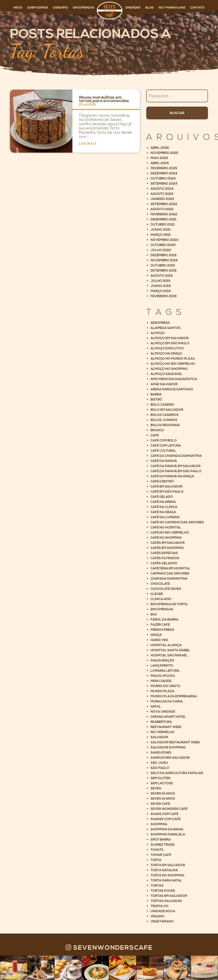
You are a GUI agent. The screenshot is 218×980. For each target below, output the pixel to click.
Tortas (157, 886)
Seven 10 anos (163, 794)
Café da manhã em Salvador (176, 466)
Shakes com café (166, 819)
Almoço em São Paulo (170, 343)
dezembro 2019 (163, 255)
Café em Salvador (166, 487)
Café (155, 435)
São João (159, 763)
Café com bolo (164, 441)
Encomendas (84, 8)
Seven (156, 788)
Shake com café (164, 814)
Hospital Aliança (166, 645)
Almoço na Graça (166, 354)
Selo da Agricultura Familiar (177, 773)
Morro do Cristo (166, 686)
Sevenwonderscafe (109, 948)
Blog (150, 8)
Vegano (157, 916)
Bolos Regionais (165, 425)
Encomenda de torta (169, 604)
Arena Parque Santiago (172, 389)
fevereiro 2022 (164, 214)
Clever (157, 594)
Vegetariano (162, 921)
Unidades (133, 8)
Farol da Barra (164, 620)
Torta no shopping (167, 875)
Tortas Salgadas (166, 901)
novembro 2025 (164, 153)
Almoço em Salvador (169, 338)
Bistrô (156, 400)
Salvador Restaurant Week (175, 742)
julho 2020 (161, 250)
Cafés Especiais (164, 553)
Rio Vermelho (163, 732)
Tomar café (161, 855)
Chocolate (160, 584)
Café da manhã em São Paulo (176, 471)
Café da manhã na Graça (172, 476)
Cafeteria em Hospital (170, 568)
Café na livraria (165, 517)
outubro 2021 (163, 225)
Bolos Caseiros (165, 415)
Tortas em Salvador (169, 896)
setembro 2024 (164, 184)
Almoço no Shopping (169, 369)
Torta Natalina (164, 870)
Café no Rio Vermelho (170, 533)
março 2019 (161, 291)
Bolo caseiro (162, 405)
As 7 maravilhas (172, 8)
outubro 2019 (163, 266)
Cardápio (61, 8)
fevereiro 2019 (163, 296)
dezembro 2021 (163, 219)
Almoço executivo (167, 348)
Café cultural (163, 451)
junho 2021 (161, 230)
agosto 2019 (162, 276)
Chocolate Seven (166, 589)
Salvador (159, 737)
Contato (197, 8)
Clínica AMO (161, 599)
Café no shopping (166, 538)
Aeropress (160, 323)
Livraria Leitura (165, 671)
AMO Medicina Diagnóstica (174, 379)
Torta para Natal (166, 881)
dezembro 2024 (164, 173)
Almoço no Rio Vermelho (173, 364)
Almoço (158, 333)
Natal (156, 707)
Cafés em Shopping (167, 548)
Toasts (157, 850)
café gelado (162, 497)
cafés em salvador (168, 543)
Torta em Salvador (168, 865)
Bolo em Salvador (167, 410)
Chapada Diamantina (169, 579)
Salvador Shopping (168, 748)
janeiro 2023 (162, 199)
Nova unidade (163, 712)
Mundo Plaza (162, 691)
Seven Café (160, 804)
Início (18, 8)
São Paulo (160, 768)
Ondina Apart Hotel (168, 717)
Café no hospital (166, 528)
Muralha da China (167, 701)
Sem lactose (162, 783)
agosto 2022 (162, 209)
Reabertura (161, 722)
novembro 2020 (164, 240)
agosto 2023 (162, 194)
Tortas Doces (163, 891)
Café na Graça (163, 512)
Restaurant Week (166, 727)
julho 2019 (160, 281)
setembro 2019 (163, 271)
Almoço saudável (166, 374)
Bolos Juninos (164, 420)
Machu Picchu (163, 676)
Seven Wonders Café (169, 809)
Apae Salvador (164, 384)
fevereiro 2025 (164, 168)
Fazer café (160, 625)
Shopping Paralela (168, 835)
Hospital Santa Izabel (170, 650)
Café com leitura (166, 446)
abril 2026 (160, 148)
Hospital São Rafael (169, 655)
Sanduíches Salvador (170, 758)
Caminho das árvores (170, 574)
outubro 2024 (163, 179)
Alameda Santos (166, 328)
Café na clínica (164, 507)
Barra (156, 394)
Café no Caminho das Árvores (177, 522)
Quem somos (38, 8)
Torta (156, 860)
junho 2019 (161, 286)
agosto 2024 (162, 189)
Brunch (157, 430)
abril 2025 (160, 163)
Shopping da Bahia (167, 829)
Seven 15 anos (163, 799)
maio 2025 (159, 158)
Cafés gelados (164, 563)
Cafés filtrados (165, 558)
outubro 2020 (163, 245)
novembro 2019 (164, 260)
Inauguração (162, 661)
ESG (154, 614)
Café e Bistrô (162, 481)
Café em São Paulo (167, 492)
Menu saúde (161, 681)
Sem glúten (161, 778)
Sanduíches (161, 753)
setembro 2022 (164, 204)
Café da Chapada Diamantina (176, 456)
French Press (162, 630)
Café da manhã (164, 461)
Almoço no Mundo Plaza (173, 359)
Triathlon (159, 906)
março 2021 (161, 235)
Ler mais (88, 144)
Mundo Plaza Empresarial (174, 696)
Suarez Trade (163, 845)
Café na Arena (163, 502)
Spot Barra (161, 840)
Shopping (159, 824)
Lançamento (162, 666)
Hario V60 (159, 640)
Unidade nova (163, 911)
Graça (156, 635)
